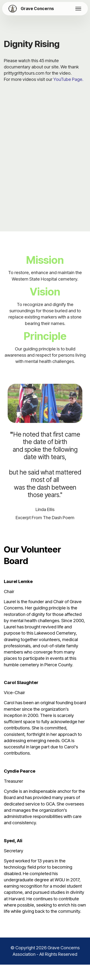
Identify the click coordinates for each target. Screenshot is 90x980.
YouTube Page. (68, 79)
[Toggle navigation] (78, 9)
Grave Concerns (37, 9)
